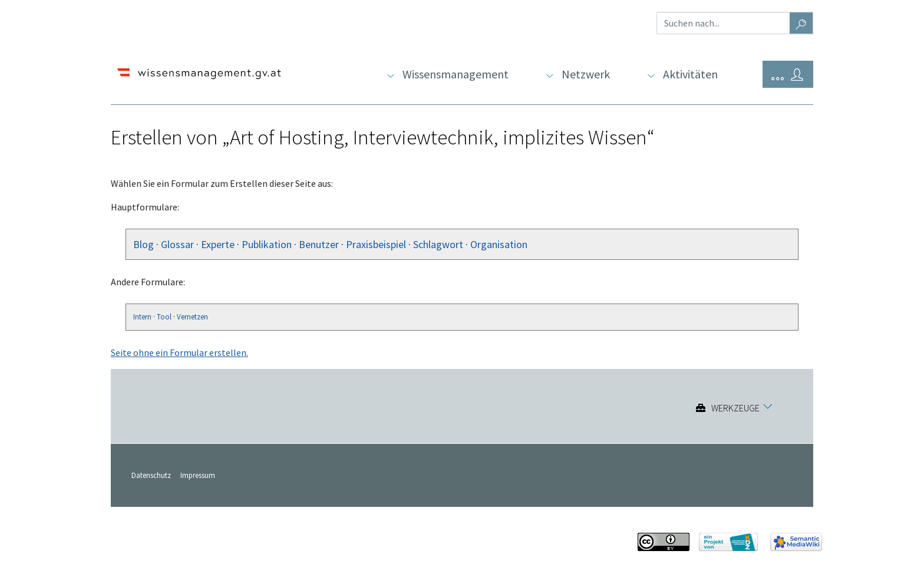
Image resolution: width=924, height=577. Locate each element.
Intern (142, 317)
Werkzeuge (735, 408)
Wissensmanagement (456, 74)
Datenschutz (151, 475)
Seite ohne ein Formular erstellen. (179, 352)
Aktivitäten (690, 74)
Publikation (267, 244)
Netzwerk (586, 74)
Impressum (198, 475)
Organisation (499, 244)
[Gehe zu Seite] (801, 23)
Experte (218, 244)
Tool (164, 317)
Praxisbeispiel (376, 244)
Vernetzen (192, 317)
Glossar (177, 244)
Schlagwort (438, 244)
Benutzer (319, 244)
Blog (143, 244)
